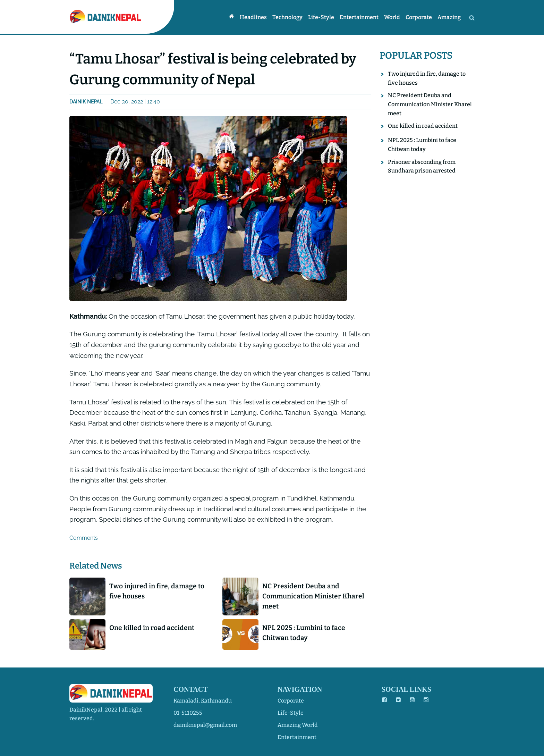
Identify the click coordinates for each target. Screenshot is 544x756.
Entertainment (359, 17)
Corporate (419, 17)
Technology (287, 17)
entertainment (297, 737)
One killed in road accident (152, 628)
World (392, 17)
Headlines (253, 17)
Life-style (321, 17)
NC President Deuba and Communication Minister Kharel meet (313, 596)
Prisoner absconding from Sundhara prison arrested (422, 166)
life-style (291, 713)
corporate (291, 701)
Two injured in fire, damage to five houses (157, 591)
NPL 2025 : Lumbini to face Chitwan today (304, 633)
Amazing (449, 17)
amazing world (298, 725)
